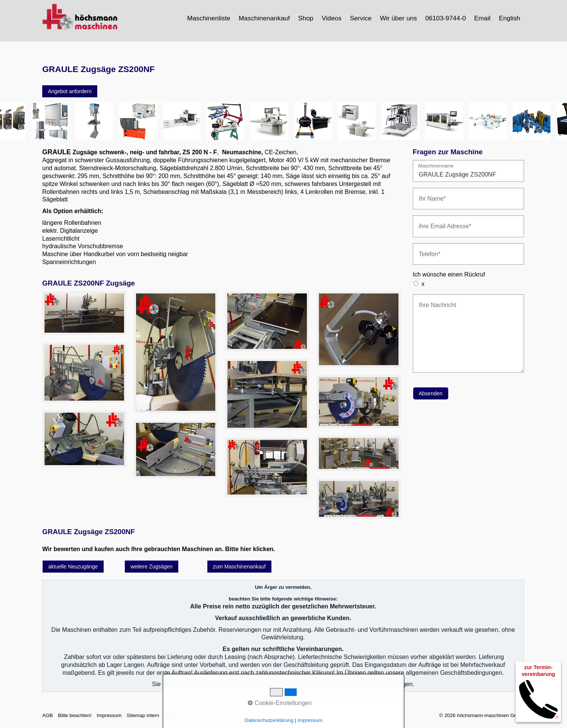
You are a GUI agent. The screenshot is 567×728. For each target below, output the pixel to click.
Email (482, 18)
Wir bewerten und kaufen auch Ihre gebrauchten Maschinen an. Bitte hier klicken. (159, 549)
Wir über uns (398, 18)
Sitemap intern (143, 715)
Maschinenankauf (264, 18)
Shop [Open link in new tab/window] (306, 18)
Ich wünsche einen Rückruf (449, 274)
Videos (332, 18)
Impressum (109, 715)
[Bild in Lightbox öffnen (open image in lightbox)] (84, 313)
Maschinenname (436, 166)
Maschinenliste (209, 18)
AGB (48, 715)
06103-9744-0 (446, 18)
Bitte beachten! (75, 715)
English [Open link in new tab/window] (510, 18)
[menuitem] (209, 18)
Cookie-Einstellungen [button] (280, 703)
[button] (70, 91)
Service (361, 18)
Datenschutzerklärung (269, 720)
